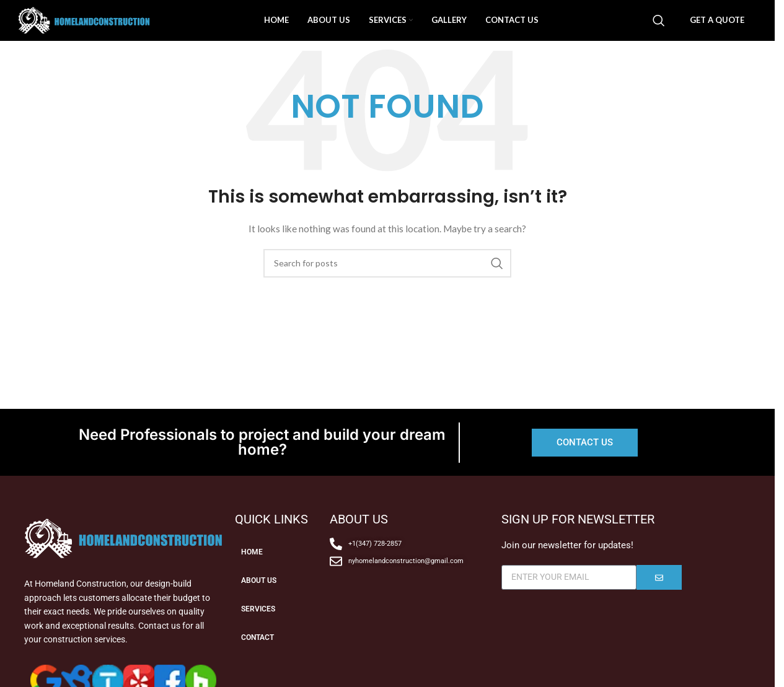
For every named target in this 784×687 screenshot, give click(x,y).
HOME (253, 576)
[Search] (659, 32)
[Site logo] (130, 31)
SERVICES (261, 633)
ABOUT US (262, 605)
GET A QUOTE (717, 32)
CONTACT (261, 662)
